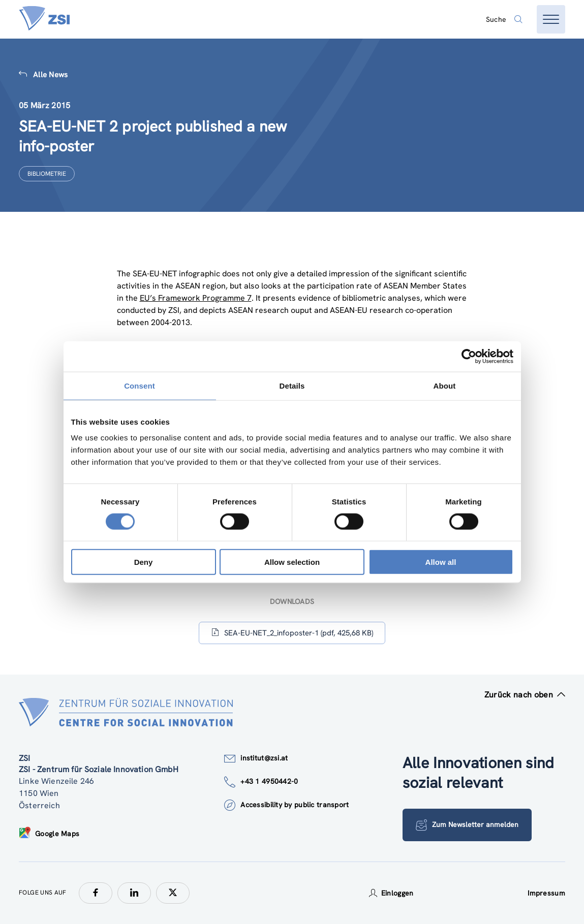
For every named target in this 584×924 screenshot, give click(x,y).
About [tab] (445, 385)
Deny (144, 562)
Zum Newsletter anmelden (468, 825)
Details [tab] (292, 385)
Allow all (441, 562)
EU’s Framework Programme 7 (196, 298)
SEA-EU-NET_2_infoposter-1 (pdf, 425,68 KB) (292, 633)
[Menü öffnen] (551, 19)
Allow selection (292, 562)
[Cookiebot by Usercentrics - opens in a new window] (469, 356)
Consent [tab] (140, 385)
